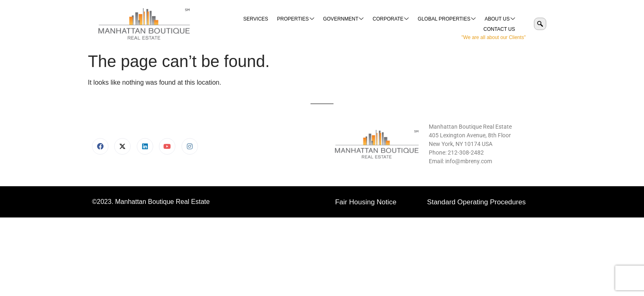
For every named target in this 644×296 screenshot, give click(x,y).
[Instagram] (190, 146)
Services (220, 24)
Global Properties (408, 24)
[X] (122, 146)
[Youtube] (167, 146)
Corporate (353, 24)
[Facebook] (100, 146)
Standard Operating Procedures (476, 202)
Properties (259, 24)
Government (306, 24)
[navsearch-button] (540, 24)
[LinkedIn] (145, 146)
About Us (460, 24)
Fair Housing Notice (366, 202)
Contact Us (500, 24)
